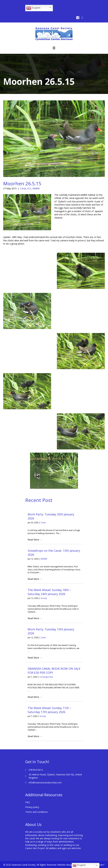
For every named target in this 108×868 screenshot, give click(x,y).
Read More (35, 540)
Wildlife (36, 188)
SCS (29, 188)
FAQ (27, 802)
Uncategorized (46, 677)
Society (44, 598)
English (33, 8)
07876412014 (36, 770)
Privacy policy (32, 807)
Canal (23, 188)
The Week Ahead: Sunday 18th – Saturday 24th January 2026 (49, 592)
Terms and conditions (37, 812)
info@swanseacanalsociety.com (45, 783)
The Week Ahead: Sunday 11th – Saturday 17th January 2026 (49, 710)
